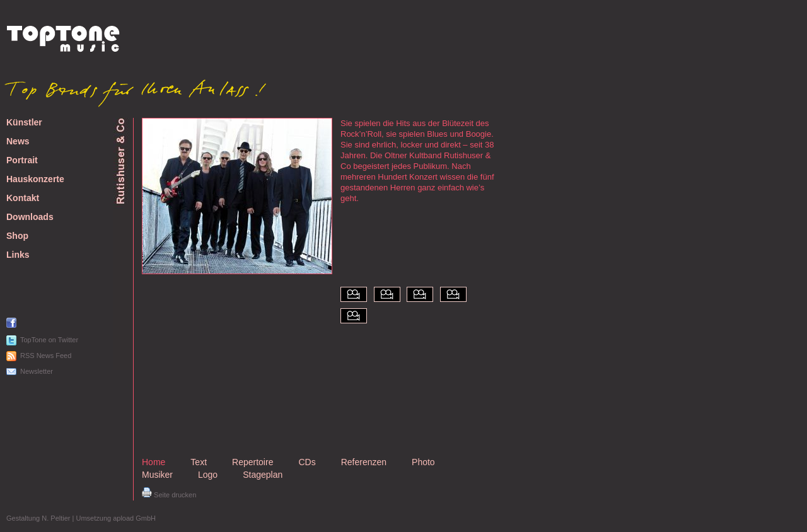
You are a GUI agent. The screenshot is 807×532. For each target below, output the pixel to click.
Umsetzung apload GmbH (116, 518)
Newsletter (37, 371)
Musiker (157, 475)
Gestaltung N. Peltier (38, 518)
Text (199, 462)
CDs (307, 462)
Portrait (22, 160)
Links (18, 255)
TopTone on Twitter (49, 340)
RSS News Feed (46, 356)
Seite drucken (169, 495)
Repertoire (253, 462)
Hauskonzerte (35, 179)
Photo (423, 462)
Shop (17, 236)
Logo (208, 475)
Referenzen (364, 462)
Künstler (24, 123)
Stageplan (263, 475)
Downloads (30, 217)
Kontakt (23, 198)
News (18, 142)
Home (154, 462)
